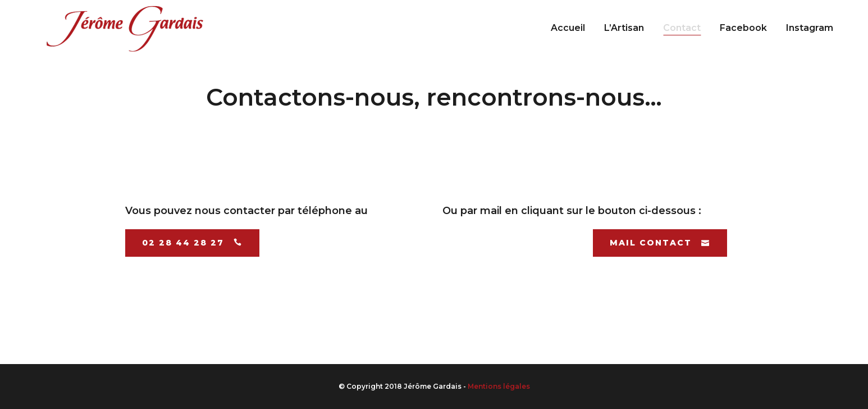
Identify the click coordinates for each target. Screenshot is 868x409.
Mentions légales (499, 386)
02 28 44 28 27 (192, 243)
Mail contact (660, 243)
